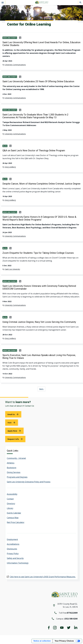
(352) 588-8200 (71, 619)
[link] (13, 414)
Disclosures (12, 549)
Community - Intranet (16, 458)
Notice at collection (42, 641)
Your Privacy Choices (64, 641)
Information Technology (18, 563)
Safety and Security (15, 558)
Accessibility (12, 494)
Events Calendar (14, 513)
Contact (10, 499)
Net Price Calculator (16, 522)
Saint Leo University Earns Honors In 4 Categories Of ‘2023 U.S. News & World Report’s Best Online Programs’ (39, 218)
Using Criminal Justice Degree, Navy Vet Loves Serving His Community (39, 322)
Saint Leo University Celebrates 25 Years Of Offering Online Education (38, 81)
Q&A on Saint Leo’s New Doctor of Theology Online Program (34, 150)
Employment (12, 539)
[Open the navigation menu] (3, 2)
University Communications (15, 65)
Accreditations (13, 544)
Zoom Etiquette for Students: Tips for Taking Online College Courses (38, 253)
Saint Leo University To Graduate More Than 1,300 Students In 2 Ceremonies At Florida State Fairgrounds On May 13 (35, 116)
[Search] (81, 2)
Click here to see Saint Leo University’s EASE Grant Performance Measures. (43, 577)
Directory (11, 504)
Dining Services (14, 472)
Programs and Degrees (17, 477)
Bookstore (12, 468)
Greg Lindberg (10, 167)
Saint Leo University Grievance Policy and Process (29, 482)
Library (10, 508)
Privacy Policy (13, 554)
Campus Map (13, 518)
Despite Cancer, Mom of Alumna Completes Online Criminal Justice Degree (41, 184)
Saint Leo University (12, 269)
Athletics (11, 463)
